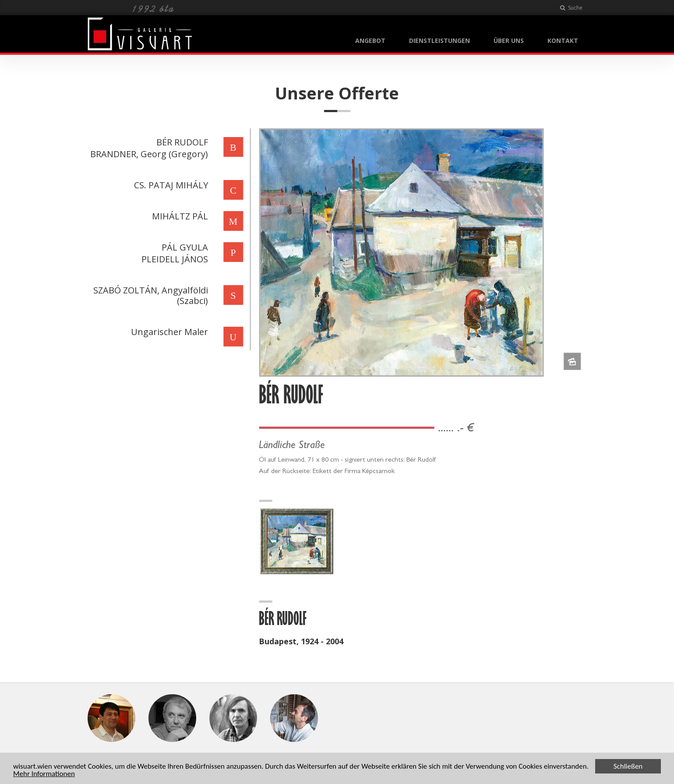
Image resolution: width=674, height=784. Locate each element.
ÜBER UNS (509, 41)
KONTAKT (563, 41)
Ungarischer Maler (169, 332)
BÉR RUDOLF (181, 142)
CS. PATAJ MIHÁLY (170, 185)
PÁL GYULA (184, 247)
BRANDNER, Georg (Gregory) (148, 154)
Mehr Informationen (44, 774)
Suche (571, 8)
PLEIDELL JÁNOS (174, 259)
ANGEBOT (370, 41)
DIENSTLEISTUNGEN (439, 41)
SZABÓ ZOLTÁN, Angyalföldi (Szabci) (150, 295)
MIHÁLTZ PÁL (179, 216)
